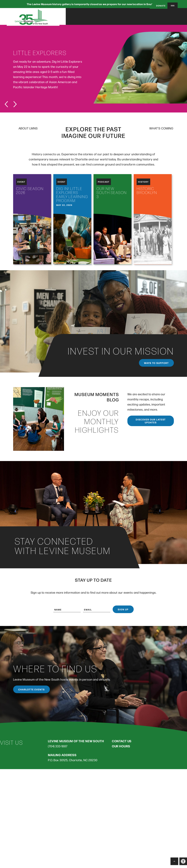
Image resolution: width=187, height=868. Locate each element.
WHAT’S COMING (161, 129)
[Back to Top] (174, 861)
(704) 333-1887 (58, 747)
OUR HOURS (121, 747)
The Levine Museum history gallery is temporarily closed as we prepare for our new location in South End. (93, 4)
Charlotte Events (31, 690)
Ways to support (156, 363)
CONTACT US (122, 741)
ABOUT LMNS (28, 129)
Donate (158, 6)
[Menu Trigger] (173, 6)
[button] (183, 861)
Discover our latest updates (151, 421)
